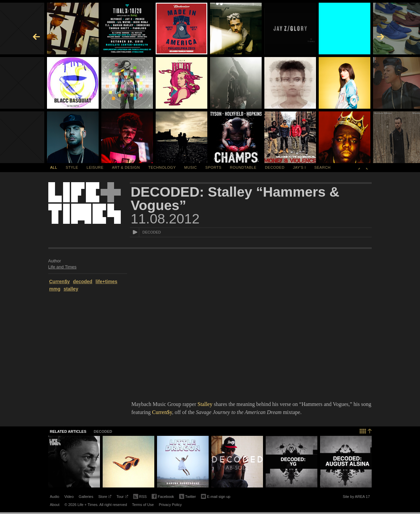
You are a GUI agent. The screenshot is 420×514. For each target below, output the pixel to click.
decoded (83, 281)
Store (105, 498)
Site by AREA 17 (356, 498)
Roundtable (243, 167)
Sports (213, 167)
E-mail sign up (216, 496)
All (54, 167)
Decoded (275, 167)
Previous (359, 167)
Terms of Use (143, 505)
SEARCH (323, 167)
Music (191, 167)
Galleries (86, 497)
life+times (107, 281)
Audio (55, 497)
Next (367, 167)
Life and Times (63, 267)
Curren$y (60, 281)
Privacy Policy (170, 505)
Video (69, 497)
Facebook (163, 497)
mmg (55, 289)
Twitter (188, 497)
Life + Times (85, 203)
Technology (162, 167)
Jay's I (299, 167)
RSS (140, 496)
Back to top (366, 430)
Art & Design (126, 167)
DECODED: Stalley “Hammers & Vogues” (235, 199)
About (55, 505)
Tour (122, 498)
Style (72, 167)
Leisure (95, 167)
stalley (71, 289)
